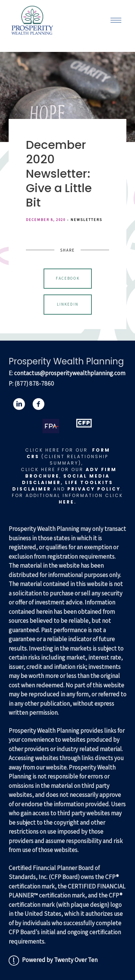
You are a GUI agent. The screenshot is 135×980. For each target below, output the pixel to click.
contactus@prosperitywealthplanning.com (70, 373)
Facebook (68, 278)
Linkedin (68, 304)
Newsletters (86, 219)
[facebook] (39, 404)
